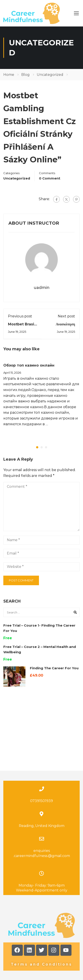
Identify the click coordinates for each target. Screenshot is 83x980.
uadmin (42, 288)
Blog (25, 75)
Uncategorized (50, 75)
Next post (66, 316)
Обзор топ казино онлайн (29, 365)
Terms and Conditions (42, 923)
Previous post (20, 316)
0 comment (50, 178)
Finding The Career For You (54, 668)
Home (9, 75)
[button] (37, 447)
